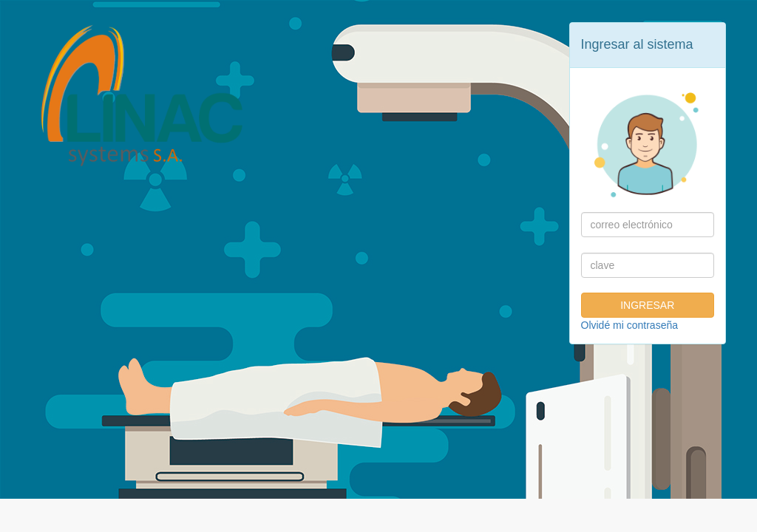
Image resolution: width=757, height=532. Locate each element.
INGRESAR (647, 305)
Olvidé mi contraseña (630, 325)
